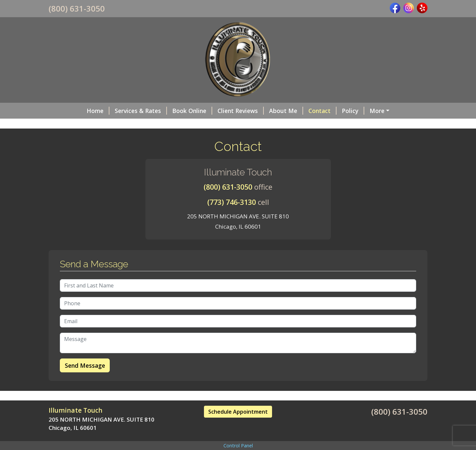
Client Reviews (208, 111)
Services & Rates (108, 111)
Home (65, 111)
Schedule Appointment (238, 426)
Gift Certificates (79, 125)
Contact (290, 111)
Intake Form (357, 111)
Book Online (159, 111)
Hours (119, 125)
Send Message (85, 379)
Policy (320, 111)
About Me (253, 111)
